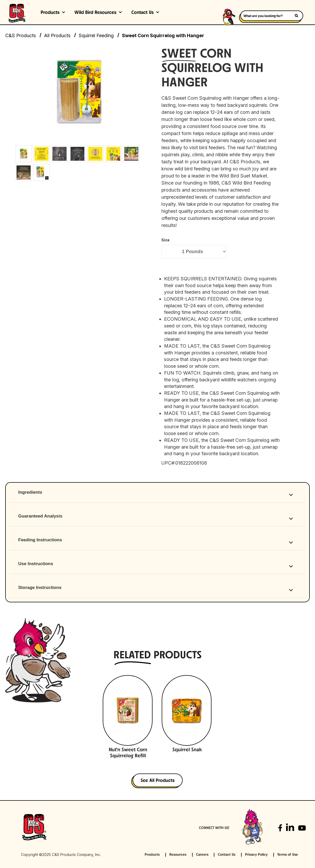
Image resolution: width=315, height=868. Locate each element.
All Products (57, 35)
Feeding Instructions (40, 540)
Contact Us (142, 13)
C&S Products (21, 35)
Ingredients (30, 492)
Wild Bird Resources (95, 13)
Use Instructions (36, 564)
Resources (178, 855)
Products (50, 13)
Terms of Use (288, 855)
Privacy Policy (256, 855)
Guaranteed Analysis (40, 516)
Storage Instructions (40, 588)
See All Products (158, 781)
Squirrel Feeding (96, 35)
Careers (202, 855)
